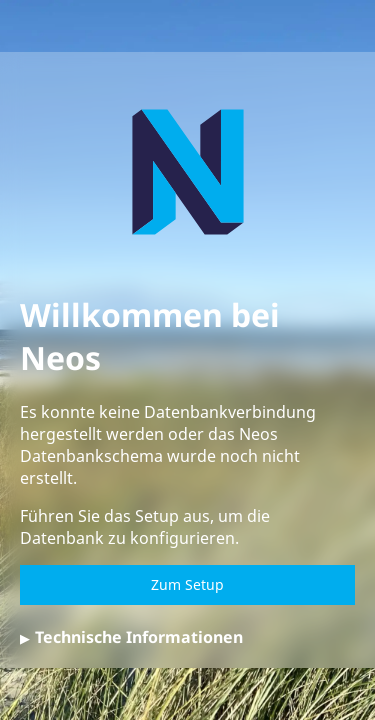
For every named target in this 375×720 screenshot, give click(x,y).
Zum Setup (187, 584)
